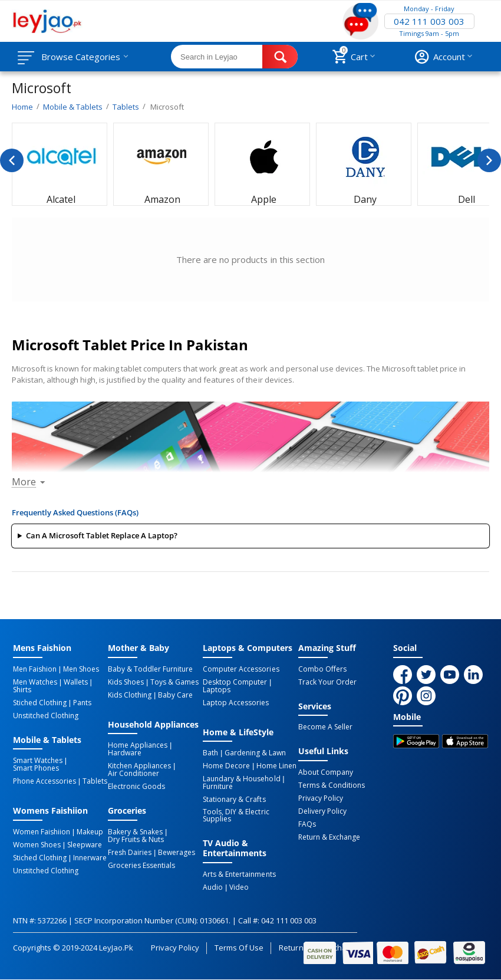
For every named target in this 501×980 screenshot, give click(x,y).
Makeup (90, 832)
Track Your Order (327, 682)
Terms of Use (239, 948)
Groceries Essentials (141, 866)
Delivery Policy (322, 811)
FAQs (307, 824)
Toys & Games (174, 682)
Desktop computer (235, 682)
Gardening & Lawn (255, 753)
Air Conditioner (134, 774)
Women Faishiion (42, 832)
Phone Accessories (45, 781)
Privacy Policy (321, 798)
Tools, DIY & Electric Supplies (236, 815)
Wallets (76, 682)
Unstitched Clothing (46, 716)
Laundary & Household (241, 779)
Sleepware (85, 845)
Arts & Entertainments (239, 874)
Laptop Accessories (236, 703)
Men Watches (35, 682)
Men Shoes (81, 669)
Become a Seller (325, 727)
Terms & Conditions (332, 785)
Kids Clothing (130, 695)
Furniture (218, 787)
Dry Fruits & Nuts (136, 840)
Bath (210, 753)
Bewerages (177, 853)
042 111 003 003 (429, 21)
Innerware (90, 858)
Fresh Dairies (130, 853)
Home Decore (226, 766)
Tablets (95, 781)
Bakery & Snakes (135, 832)
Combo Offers (322, 669)
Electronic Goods (136, 787)
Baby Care (175, 695)
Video (239, 887)
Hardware (125, 753)
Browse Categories (81, 57)
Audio (213, 887)
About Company (326, 772)
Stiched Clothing (40, 703)
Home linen (276, 766)
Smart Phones (36, 768)
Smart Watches (38, 761)
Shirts (22, 690)
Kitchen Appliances (139, 766)
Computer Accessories (241, 669)
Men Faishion (35, 669)
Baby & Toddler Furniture (150, 669)
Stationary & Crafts (234, 800)
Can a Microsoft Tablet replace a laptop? (102, 535)
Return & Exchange (329, 837)
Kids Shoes (126, 682)
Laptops (217, 690)
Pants (82, 703)
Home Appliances (138, 745)
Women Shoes (37, 845)
